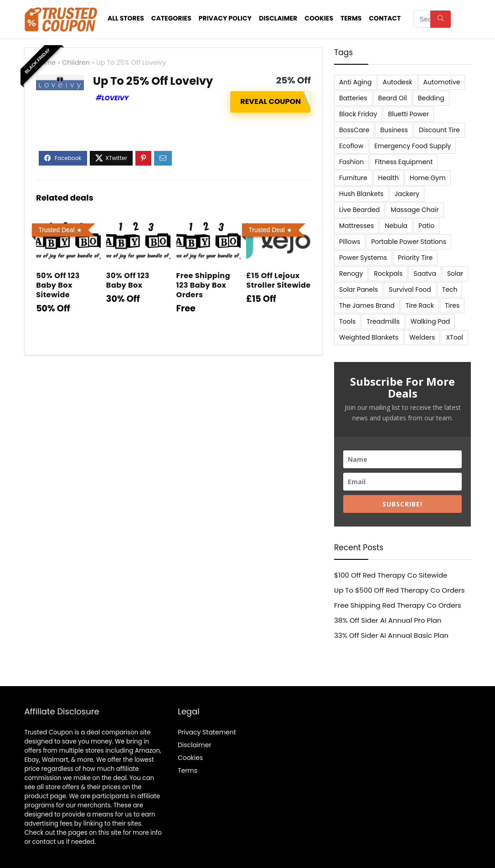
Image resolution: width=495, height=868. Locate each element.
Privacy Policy (225, 18)
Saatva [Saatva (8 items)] (425, 274)
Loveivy (115, 98)
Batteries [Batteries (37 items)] (353, 98)
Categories (171, 18)
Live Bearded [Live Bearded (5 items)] (359, 210)
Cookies (319, 18)
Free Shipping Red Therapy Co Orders (398, 605)
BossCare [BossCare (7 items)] (354, 130)
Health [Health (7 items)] (389, 178)
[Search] (441, 19)
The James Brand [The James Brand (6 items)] (367, 305)
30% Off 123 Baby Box (128, 280)
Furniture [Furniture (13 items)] (353, 178)
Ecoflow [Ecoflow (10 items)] (351, 146)
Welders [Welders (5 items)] (422, 337)
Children (76, 62)
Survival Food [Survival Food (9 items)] (410, 289)
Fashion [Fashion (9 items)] (351, 162)
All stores (126, 18)
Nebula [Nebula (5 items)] (396, 226)
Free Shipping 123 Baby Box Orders (203, 285)
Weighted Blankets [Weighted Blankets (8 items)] (369, 337)
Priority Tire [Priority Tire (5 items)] (415, 258)
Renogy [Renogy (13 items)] (351, 274)
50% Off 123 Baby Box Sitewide (58, 285)
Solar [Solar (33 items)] (455, 274)
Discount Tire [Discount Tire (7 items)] (439, 130)
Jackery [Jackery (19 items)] (407, 194)
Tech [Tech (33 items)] (450, 289)
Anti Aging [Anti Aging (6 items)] (355, 82)
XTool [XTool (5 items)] (454, 337)
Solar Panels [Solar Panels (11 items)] (358, 289)
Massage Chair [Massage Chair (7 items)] (415, 210)
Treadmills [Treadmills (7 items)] (383, 321)
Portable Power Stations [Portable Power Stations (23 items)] (409, 242)
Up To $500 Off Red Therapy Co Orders (400, 590)
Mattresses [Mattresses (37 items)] (356, 226)
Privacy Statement (207, 732)
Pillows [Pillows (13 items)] (350, 242)
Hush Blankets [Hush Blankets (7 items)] (361, 194)
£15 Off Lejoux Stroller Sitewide (278, 280)
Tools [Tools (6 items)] (347, 321)
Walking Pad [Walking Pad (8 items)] (430, 321)
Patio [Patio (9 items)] (426, 226)
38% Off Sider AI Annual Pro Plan (388, 620)
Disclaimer (278, 18)
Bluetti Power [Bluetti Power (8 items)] (408, 114)
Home (46, 62)
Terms (351, 18)
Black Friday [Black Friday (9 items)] (358, 114)
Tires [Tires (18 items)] (452, 305)
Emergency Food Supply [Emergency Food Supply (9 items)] (412, 146)
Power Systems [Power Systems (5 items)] (363, 258)
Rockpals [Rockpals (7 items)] (388, 274)
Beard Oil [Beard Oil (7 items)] (393, 98)
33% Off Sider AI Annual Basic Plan (391, 635)
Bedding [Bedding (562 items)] (431, 98)
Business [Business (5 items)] (394, 130)
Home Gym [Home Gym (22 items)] (428, 178)
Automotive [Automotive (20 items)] (442, 82)
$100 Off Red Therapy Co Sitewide (391, 575)
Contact (385, 18)
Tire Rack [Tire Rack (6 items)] (420, 305)
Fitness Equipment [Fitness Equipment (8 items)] (404, 162)
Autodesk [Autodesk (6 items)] (397, 82)
